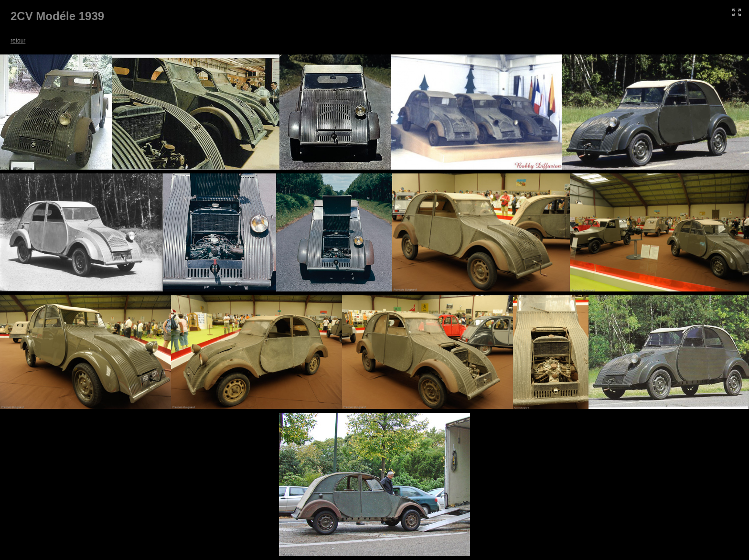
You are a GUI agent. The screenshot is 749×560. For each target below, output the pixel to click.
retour (18, 41)
